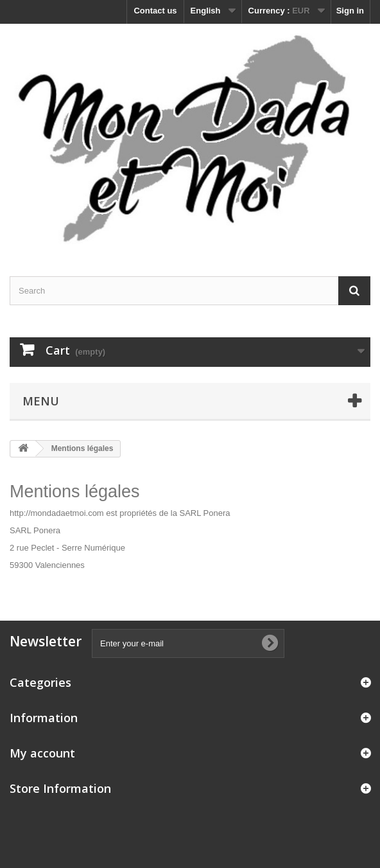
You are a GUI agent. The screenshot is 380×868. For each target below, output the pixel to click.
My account (42, 753)
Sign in (350, 11)
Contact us (155, 11)
